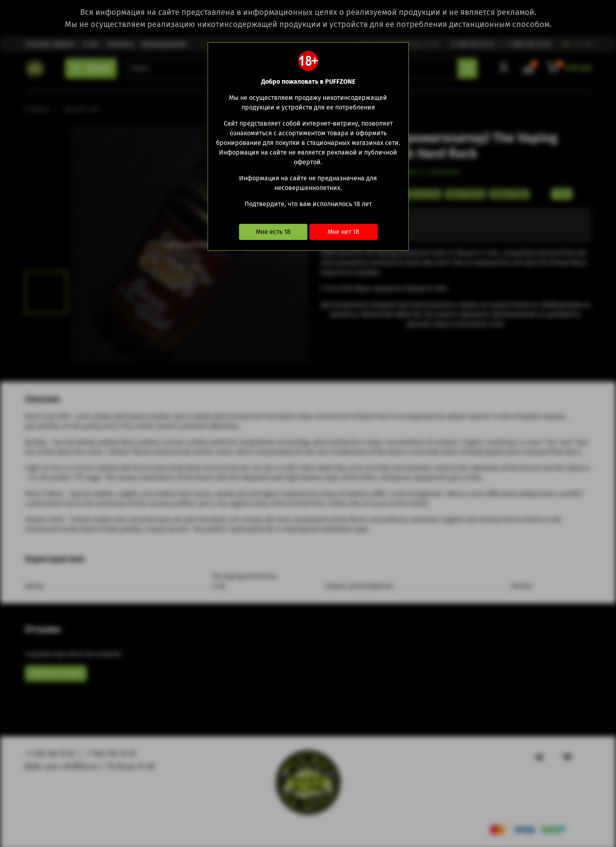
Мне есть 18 (273, 232)
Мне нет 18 (343, 232)
